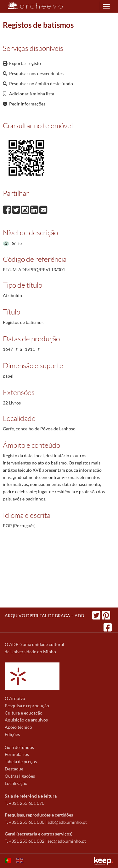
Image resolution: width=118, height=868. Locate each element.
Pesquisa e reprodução (27, 706)
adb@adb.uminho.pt (67, 822)
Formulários (17, 754)
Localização (16, 783)
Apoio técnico (18, 727)
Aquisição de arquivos (26, 720)
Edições (12, 734)
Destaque (14, 769)
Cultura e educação (24, 713)
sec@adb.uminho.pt (67, 841)
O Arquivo (15, 698)
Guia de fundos (19, 747)
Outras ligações (20, 776)
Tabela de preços (21, 761)
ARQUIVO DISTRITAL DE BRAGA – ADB (44, 616)
